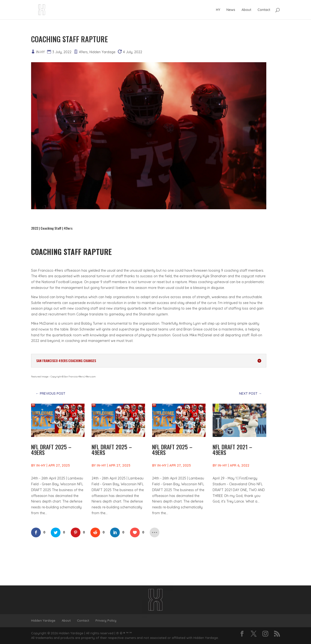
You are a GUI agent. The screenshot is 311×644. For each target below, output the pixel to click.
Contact (264, 10)
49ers (83, 52)
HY (218, 10)
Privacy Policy (106, 620)
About (246, 10)
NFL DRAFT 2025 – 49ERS (51, 450)
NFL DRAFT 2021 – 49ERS (232, 450)
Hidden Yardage (102, 52)
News (231, 10)
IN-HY (40, 52)
